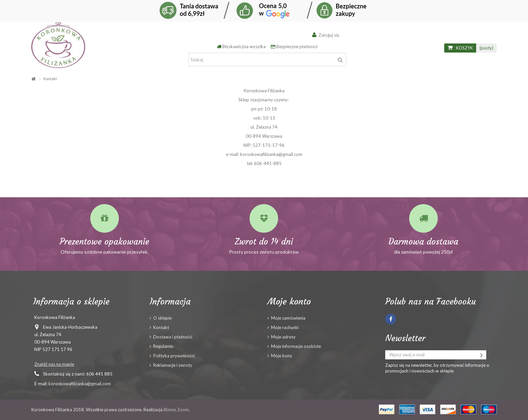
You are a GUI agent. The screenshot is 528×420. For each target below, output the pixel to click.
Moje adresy (283, 337)
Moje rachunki (285, 327)
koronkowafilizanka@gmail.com (80, 384)
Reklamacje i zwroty (173, 365)
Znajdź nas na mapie (54, 364)
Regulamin (163, 346)
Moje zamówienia (288, 318)
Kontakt (161, 327)
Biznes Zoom (176, 410)
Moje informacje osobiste (296, 346)
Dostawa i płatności (173, 337)
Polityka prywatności (174, 356)
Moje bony (282, 356)
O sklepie (162, 318)
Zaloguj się (328, 35)
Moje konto (289, 301)
